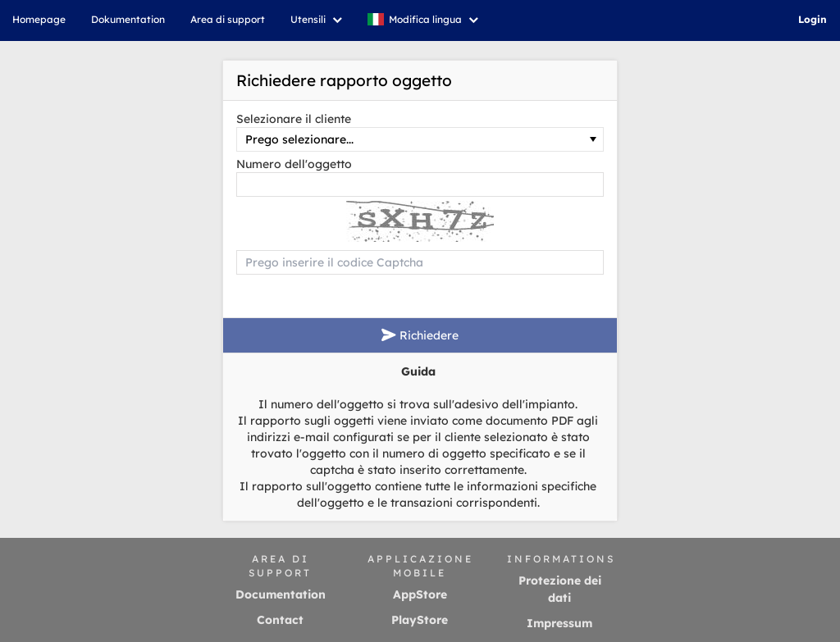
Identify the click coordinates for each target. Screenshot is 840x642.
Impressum (559, 623)
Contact (280, 620)
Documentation (281, 594)
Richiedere (420, 335)
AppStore (420, 594)
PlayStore (420, 620)
